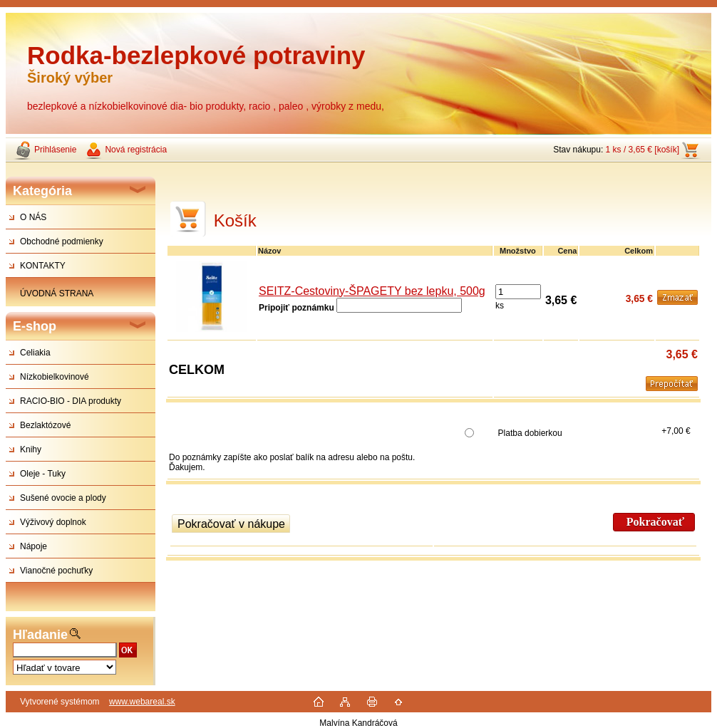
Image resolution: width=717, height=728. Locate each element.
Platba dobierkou (530, 433)
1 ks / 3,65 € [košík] (643, 150)
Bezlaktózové (45, 425)
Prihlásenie (55, 150)
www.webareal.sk (142, 702)
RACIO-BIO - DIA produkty (71, 401)
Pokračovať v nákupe (231, 524)
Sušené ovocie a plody (63, 498)
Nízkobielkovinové (55, 377)
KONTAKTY (43, 266)
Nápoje (33, 546)
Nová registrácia (136, 150)
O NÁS (33, 217)
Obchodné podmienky (62, 241)
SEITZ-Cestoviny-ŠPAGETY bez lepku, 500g (372, 291)
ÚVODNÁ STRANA (57, 293)
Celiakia (35, 353)
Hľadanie (40, 635)
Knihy (31, 449)
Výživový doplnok (53, 522)
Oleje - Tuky (43, 474)
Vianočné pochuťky (56, 571)
